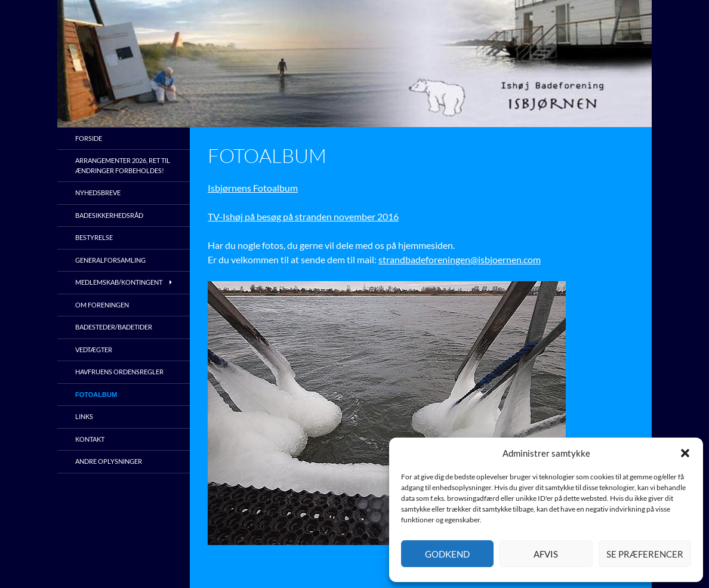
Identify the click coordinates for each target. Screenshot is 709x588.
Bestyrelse (94, 237)
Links (84, 416)
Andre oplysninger (109, 461)
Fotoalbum (96, 395)
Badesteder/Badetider (114, 327)
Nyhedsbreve (98, 193)
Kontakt (90, 439)
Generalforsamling (110, 260)
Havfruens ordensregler (119, 372)
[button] (685, 453)
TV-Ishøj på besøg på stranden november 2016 (303, 216)
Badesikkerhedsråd (109, 215)
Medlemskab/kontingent (119, 282)
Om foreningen (102, 305)
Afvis (546, 554)
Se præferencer (645, 554)
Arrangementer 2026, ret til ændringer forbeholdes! (123, 165)
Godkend (447, 554)
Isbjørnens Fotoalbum (253, 188)
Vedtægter (94, 350)
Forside (89, 138)
